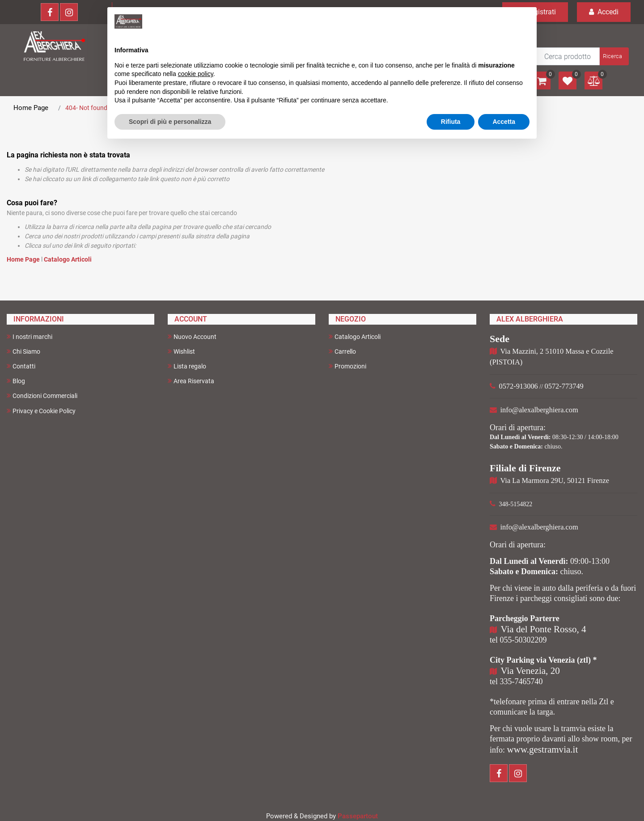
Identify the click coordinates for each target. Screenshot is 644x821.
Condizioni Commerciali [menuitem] (42, 396)
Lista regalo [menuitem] (187, 366)
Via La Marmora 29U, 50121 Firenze (555, 480)
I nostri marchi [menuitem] (30, 336)
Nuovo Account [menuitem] (192, 336)
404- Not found (86, 108)
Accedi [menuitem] (604, 12)
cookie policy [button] (196, 74)
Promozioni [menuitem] (347, 366)
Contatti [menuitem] (21, 366)
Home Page (31, 108)
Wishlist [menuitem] (181, 351)
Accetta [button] (504, 122)
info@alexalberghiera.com (539, 410)
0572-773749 (564, 386)
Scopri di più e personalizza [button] (170, 122)
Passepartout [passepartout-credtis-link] (358, 816)
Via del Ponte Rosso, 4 (544, 629)
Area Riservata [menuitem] (191, 381)
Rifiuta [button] (451, 122)
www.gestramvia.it (543, 749)
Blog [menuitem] (16, 381)
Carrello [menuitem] (342, 351)
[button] (613, 56)
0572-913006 (519, 386)
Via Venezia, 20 (530, 671)
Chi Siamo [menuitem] (23, 351)
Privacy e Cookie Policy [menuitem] (41, 411)
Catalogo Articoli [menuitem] (355, 336)
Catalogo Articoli (68, 259)
